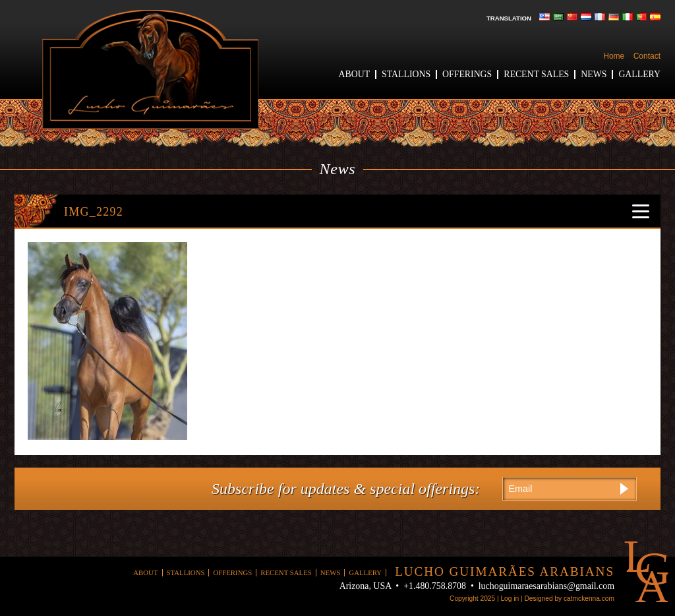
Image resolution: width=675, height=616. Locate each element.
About (355, 74)
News (594, 74)
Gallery (639, 74)
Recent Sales (536, 74)
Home (614, 56)
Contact (647, 56)
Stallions (406, 74)
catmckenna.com (589, 599)
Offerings (467, 74)
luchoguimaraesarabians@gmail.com (546, 586)
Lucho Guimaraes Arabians (150, 70)
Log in (510, 599)
